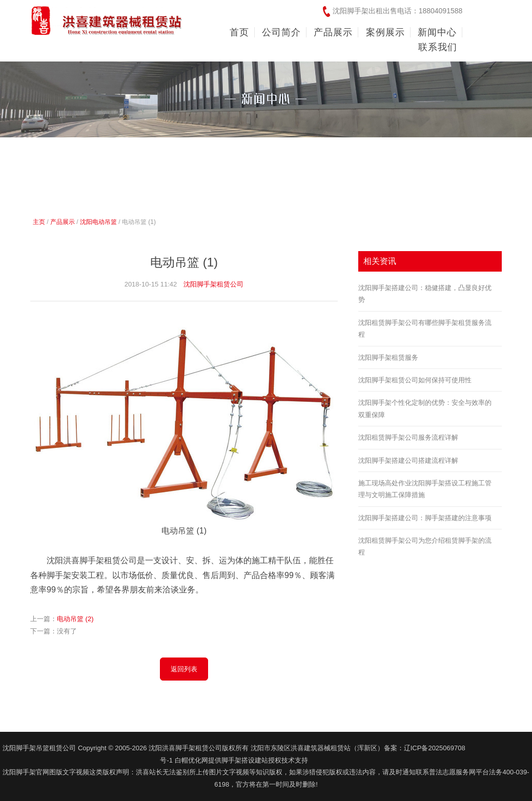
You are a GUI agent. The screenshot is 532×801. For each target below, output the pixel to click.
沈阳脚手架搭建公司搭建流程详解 (408, 460)
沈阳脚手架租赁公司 (213, 284)
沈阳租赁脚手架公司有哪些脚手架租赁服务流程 (425, 328)
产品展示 (63, 222)
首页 (239, 32)
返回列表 (184, 669)
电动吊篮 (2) (75, 619)
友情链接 (499, 748)
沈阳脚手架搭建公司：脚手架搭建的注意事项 (425, 518)
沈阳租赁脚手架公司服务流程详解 (408, 437)
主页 (39, 222)
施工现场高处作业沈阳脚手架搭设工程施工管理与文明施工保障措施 (425, 489)
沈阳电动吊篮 (98, 222)
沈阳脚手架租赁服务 (388, 357)
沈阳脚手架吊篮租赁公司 (39, 748)
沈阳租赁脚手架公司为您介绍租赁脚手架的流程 (425, 546)
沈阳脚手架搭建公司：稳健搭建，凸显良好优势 (425, 294)
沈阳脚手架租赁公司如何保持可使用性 (415, 380)
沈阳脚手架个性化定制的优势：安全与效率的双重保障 (425, 408)
